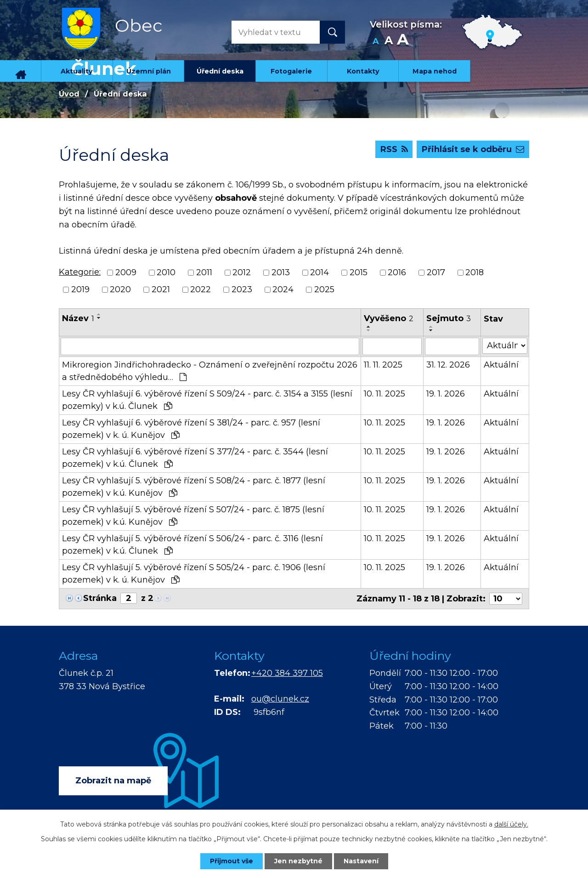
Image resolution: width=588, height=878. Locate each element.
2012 (242, 272)
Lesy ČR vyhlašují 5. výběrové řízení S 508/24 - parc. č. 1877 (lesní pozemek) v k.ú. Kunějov (194, 487)
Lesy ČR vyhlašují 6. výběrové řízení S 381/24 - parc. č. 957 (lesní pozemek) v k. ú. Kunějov (191, 429)
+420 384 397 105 (287, 673)
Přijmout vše (232, 861)
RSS (394, 149)
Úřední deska (220, 71)
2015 (359, 272)
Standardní (388, 42)
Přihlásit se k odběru (473, 149)
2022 (201, 289)
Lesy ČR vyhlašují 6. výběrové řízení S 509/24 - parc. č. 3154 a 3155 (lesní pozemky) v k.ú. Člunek (207, 400)
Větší (403, 42)
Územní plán (149, 71)
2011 (204, 272)
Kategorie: (80, 272)
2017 (436, 272)
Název (78, 318)
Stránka (100, 598)
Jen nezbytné (298, 861)
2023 (242, 289)
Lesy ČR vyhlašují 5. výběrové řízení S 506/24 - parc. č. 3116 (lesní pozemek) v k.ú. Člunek (192, 545)
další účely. (511, 824)
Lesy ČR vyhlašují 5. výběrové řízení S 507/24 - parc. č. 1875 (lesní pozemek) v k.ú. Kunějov (193, 516)
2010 (166, 272)
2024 (283, 289)
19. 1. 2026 (446, 394)
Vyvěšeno (389, 318)
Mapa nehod (435, 71)
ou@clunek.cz (280, 699)
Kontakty (363, 71)
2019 (80, 289)
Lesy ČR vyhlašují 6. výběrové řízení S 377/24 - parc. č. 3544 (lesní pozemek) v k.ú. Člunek (195, 458)
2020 (120, 289)
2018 (475, 272)
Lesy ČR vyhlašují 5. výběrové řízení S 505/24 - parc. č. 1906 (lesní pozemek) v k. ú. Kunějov (194, 574)
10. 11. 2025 (384, 394)
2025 (324, 289)
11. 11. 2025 (383, 365)
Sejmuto (449, 318)
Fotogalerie (291, 71)
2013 (281, 272)
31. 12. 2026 (448, 365)
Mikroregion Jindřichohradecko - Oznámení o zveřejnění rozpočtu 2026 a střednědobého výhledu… (210, 371)
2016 (397, 272)
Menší (376, 42)
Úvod (21, 71)
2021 (161, 289)
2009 (126, 272)
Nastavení (361, 861)
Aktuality (77, 71)
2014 (319, 272)
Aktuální (501, 365)
